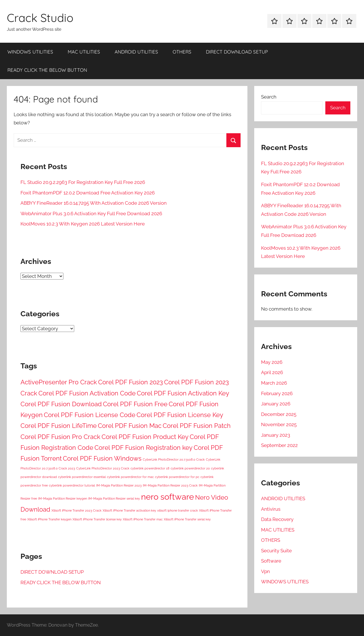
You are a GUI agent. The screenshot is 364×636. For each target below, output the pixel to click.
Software (271, 561)
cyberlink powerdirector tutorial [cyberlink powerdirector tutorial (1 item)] (72, 485)
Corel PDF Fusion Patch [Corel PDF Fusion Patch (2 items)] (197, 426)
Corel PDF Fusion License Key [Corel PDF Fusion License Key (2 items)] (180, 415)
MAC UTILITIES (84, 52)
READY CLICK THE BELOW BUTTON (47, 70)
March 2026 (274, 383)
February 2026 (277, 393)
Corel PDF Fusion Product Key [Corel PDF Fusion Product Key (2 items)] (145, 437)
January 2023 (276, 435)
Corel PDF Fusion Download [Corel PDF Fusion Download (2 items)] (61, 404)
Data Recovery (277, 519)
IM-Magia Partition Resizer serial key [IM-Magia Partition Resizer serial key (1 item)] (114, 498)
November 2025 (279, 424)
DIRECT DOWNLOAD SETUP (237, 52)
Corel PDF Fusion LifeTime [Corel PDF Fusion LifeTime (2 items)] (59, 426)
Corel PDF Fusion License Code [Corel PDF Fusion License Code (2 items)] (90, 415)
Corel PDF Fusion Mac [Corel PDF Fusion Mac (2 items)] (130, 426)
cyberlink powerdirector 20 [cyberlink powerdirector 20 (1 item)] (190, 468)
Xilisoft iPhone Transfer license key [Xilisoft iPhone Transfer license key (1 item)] (97, 519)
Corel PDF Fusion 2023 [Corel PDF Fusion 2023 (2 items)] (131, 382)
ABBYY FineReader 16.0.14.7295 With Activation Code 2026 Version (94, 203)
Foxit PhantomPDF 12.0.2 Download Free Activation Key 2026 (88, 193)
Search (269, 97)
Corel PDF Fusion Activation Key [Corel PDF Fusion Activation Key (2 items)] (183, 393)
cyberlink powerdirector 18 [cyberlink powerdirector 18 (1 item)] (150, 468)
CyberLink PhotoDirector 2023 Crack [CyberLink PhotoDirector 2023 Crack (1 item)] (103, 468)
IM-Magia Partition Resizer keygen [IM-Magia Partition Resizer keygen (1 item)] (63, 498)
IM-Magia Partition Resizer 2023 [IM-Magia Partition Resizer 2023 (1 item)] (119, 485)
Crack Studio (40, 18)
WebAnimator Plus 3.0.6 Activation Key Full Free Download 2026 (91, 214)
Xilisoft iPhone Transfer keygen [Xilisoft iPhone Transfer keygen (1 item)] (49, 519)
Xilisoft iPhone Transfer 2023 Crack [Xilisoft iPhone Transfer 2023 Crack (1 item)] (76, 510)
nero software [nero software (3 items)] (167, 497)
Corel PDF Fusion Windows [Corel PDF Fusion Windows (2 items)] (102, 458)
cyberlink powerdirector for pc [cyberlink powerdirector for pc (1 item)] (177, 477)
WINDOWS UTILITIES (30, 52)
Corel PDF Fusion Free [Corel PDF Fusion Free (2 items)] (135, 404)
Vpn (265, 571)
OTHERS (182, 52)
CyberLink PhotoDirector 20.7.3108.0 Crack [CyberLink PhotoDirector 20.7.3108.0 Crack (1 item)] (174, 459)
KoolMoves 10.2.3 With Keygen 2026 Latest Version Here (83, 224)
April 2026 (272, 372)
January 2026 (276, 404)
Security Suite (276, 551)
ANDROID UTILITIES (136, 52)
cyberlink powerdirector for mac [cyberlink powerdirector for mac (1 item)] (130, 477)
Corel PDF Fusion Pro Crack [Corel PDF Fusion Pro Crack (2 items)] (60, 437)
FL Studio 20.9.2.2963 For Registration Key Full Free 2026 (83, 182)
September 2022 (279, 445)
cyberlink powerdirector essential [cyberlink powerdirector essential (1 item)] (82, 477)
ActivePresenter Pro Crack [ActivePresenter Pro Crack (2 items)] (59, 382)
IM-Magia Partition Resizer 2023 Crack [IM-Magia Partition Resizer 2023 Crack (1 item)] (170, 485)
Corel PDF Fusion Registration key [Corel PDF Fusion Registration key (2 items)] (143, 448)
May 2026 (272, 362)
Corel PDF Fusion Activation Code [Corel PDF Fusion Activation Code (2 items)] (87, 393)
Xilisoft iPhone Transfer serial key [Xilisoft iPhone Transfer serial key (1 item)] (187, 519)
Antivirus (271, 509)
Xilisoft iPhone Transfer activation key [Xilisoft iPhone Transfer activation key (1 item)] (129, 510)
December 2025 (279, 414)
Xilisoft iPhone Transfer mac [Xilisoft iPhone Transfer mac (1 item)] (143, 519)
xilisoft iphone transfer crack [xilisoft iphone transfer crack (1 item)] (178, 510)
